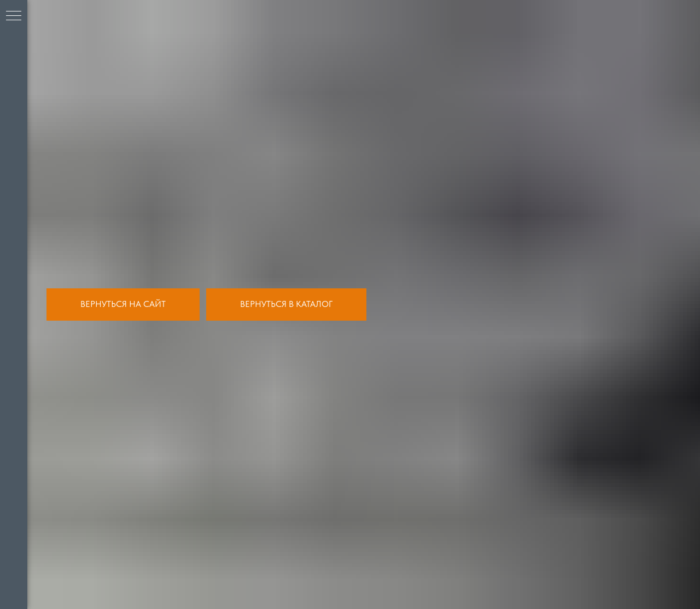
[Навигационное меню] (14, 16)
